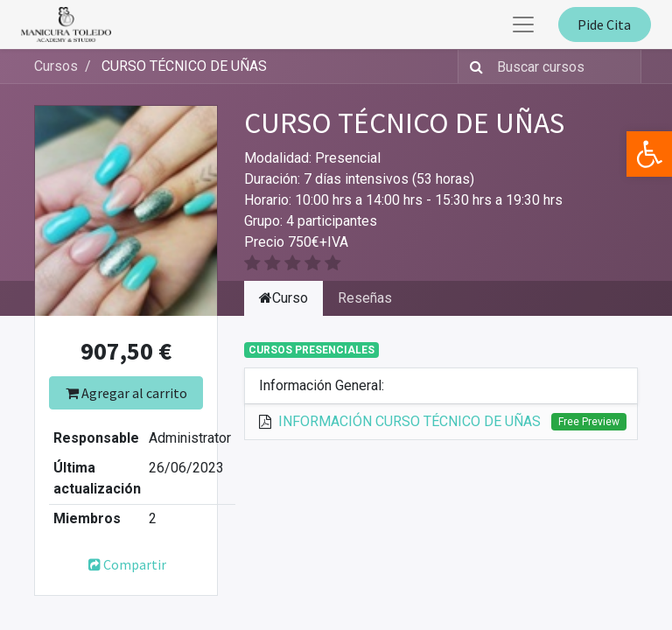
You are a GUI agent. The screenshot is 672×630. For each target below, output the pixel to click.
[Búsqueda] (473, 66)
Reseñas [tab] (365, 298)
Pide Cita (604, 24)
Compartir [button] (126, 564)
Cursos (56, 66)
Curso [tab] (283, 298)
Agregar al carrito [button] (126, 393)
